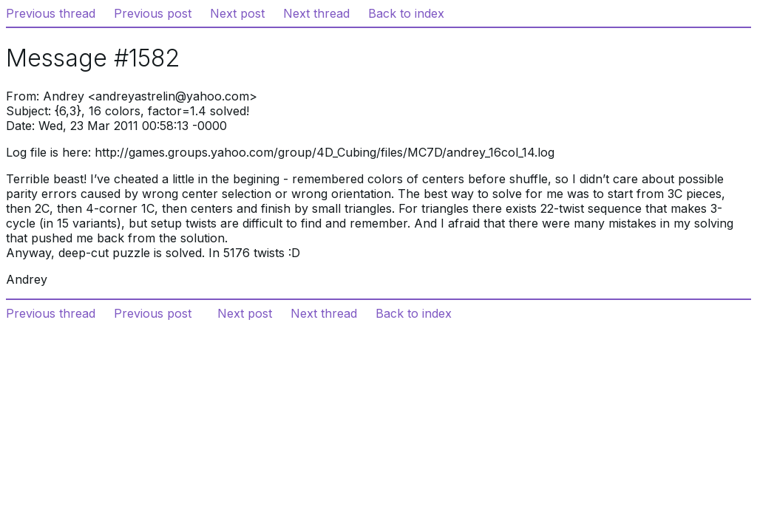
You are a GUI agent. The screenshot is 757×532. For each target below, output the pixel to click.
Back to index (406, 13)
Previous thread (51, 13)
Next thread (316, 13)
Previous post (153, 13)
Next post (237, 13)
